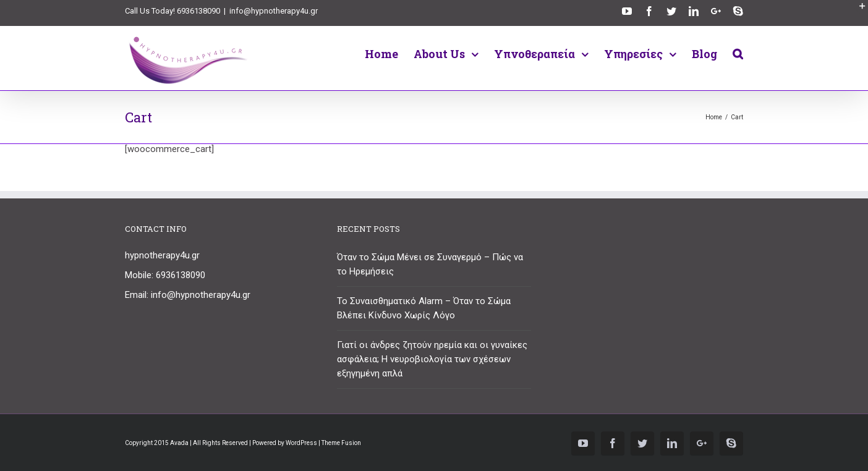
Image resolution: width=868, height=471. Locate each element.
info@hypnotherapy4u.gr (274, 11)
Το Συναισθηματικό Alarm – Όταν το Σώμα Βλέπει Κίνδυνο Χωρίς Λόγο (424, 308)
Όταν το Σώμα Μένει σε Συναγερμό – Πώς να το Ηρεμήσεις (430, 264)
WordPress (301, 443)
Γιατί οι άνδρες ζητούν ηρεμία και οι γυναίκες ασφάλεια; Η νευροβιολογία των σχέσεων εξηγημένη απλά (432, 359)
